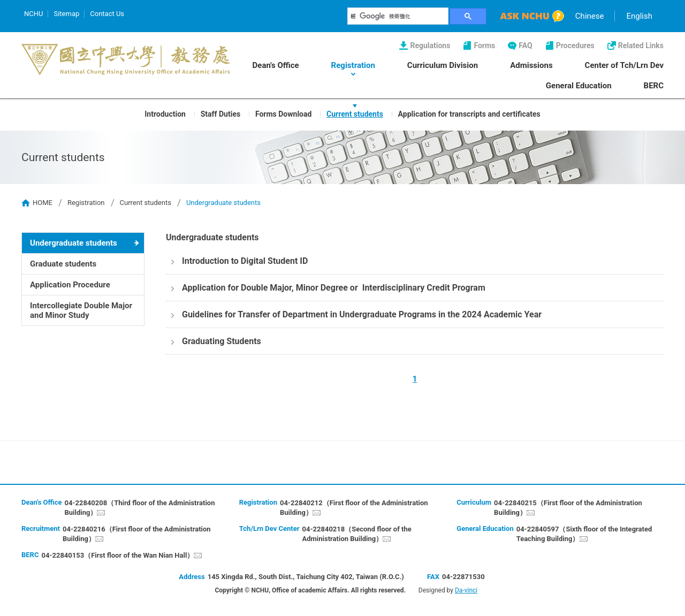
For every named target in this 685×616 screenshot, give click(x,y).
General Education (579, 86)
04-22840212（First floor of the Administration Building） (354, 508)
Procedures (575, 45)
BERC (654, 86)
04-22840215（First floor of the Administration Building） (568, 508)
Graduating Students (222, 341)
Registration (353, 65)
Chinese (590, 16)
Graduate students (63, 264)
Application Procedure (70, 285)
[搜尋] (398, 16)
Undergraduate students (74, 243)
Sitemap (66, 14)
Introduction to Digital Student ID (245, 261)
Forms (484, 45)
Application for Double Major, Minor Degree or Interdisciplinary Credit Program (334, 288)
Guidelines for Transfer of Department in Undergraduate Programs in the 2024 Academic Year (362, 314)
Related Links (641, 45)
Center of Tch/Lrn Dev (624, 65)
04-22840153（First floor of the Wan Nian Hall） (117, 555)
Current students (355, 113)
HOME (43, 203)
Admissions (531, 65)
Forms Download (283, 113)
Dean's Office (276, 65)
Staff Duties (220, 113)
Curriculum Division (443, 65)
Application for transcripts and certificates (469, 113)
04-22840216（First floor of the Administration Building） (137, 534)
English (639, 16)
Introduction (165, 113)
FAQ (525, 45)
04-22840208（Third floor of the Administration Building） (139, 508)
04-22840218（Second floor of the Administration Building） (357, 534)
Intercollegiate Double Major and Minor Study (81, 310)
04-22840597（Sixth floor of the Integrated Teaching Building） (584, 534)
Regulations (430, 45)
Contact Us (107, 14)
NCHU (33, 14)
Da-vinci (466, 590)
